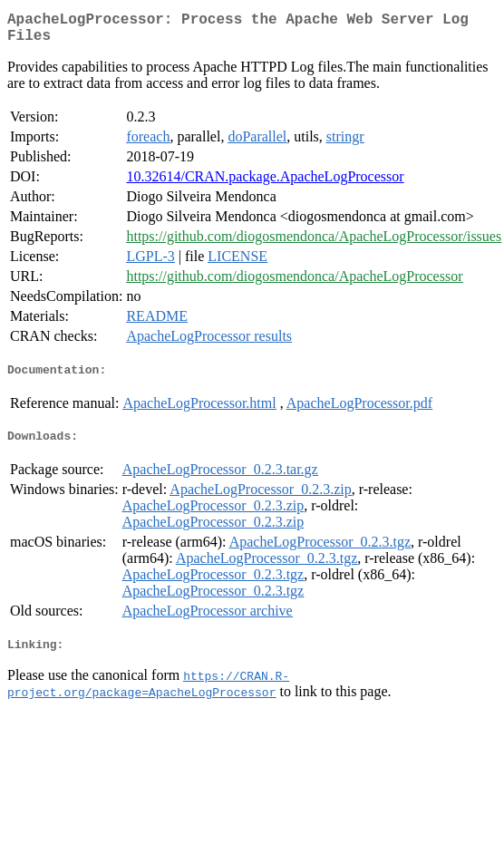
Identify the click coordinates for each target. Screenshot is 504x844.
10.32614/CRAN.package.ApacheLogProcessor (265, 184)
